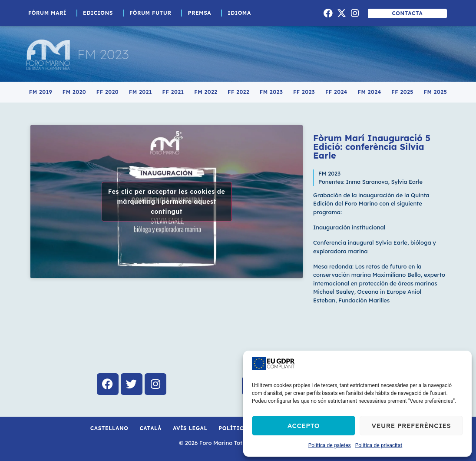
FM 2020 (74, 92)
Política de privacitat (379, 445)
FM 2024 (370, 92)
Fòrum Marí (50, 13)
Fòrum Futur (153, 13)
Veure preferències (412, 426)
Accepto (304, 426)
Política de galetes (330, 445)
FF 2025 (402, 92)
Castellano (109, 428)
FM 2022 (206, 92)
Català (150, 428)
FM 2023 (103, 54)
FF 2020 (107, 92)
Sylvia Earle (407, 182)
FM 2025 (436, 92)
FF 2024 (336, 92)
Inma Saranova (367, 182)
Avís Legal (190, 428)
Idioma (241, 13)
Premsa (202, 13)
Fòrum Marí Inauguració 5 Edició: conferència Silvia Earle (372, 147)
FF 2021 (173, 92)
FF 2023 (304, 92)
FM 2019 (41, 92)
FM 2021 (140, 92)
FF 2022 (238, 92)
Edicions (100, 13)
